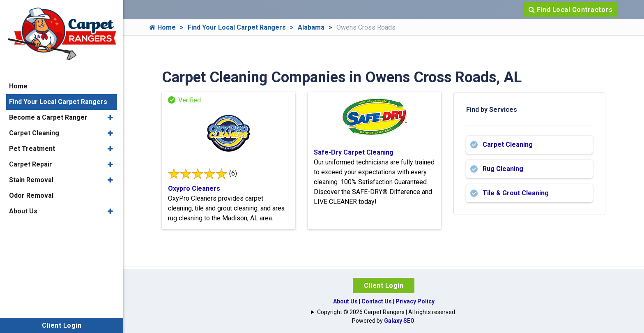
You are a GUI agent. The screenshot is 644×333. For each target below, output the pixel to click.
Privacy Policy (415, 301)
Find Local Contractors (570, 10)
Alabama (311, 27)
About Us (345, 301)
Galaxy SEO (399, 321)
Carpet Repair (31, 164)
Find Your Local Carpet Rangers (237, 27)
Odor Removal (31, 195)
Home (163, 27)
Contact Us (377, 301)
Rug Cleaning (503, 169)
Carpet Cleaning (508, 145)
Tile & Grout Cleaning (516, 193)
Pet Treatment (32, 149)
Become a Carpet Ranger (48, 117)
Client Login (384, 286)
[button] (110, 118)
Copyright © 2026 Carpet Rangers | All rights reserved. (387, 312)
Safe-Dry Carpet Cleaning (354, 152)
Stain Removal (31, 180)
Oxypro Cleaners (194, 188)
